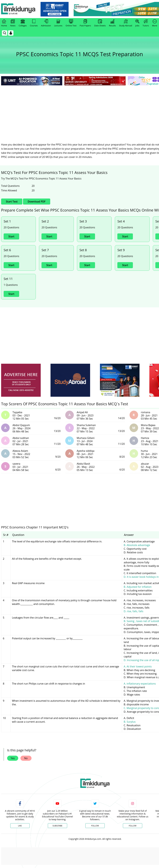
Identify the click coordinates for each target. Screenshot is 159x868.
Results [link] (112, 23)
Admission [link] (46, 23)
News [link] (13, 23)
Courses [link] (34, 23)
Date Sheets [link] (100, 23)
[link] (55, 9)
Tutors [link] (146, 23)
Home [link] (4, 23)
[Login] (11, 33)
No (26, 758)
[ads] (21, 380)
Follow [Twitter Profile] (95, 826)
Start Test (12, 202)
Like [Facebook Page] (20, 826)
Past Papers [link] (85, 23)
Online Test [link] (71, 23)
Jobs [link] (137, 23)
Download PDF (37, 202)
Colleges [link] (23, 23)
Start (11, 236)
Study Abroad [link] (126, 23)
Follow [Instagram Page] (133, 826)
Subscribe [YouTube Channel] (57, 826)
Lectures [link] (58, 23)
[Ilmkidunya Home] (19, 9)
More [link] (155, 23)
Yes (13, 758)
